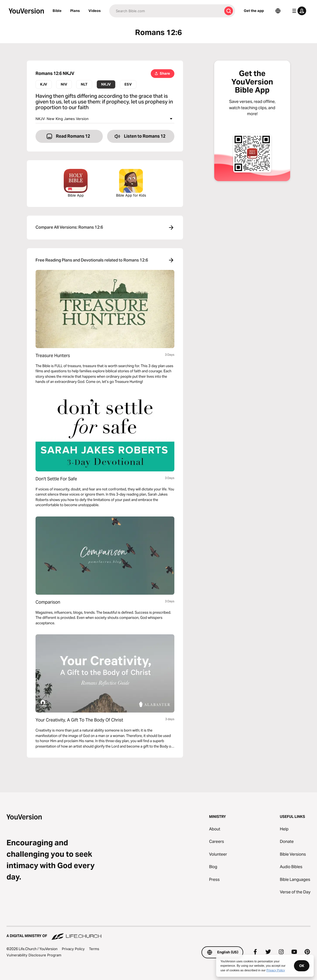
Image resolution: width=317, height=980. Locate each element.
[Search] (166, 11)
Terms (94, 949)
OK (302, 966)
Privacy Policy (73, 949)
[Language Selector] (278, 11)
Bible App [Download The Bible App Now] (76, 183)
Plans (75, 11)
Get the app (254, 11)
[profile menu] (298, 11)
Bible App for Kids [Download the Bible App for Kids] (131, 183)
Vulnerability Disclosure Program (34, 955)
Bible (57, 11)
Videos (95, 11)
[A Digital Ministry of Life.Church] (158, 933)
